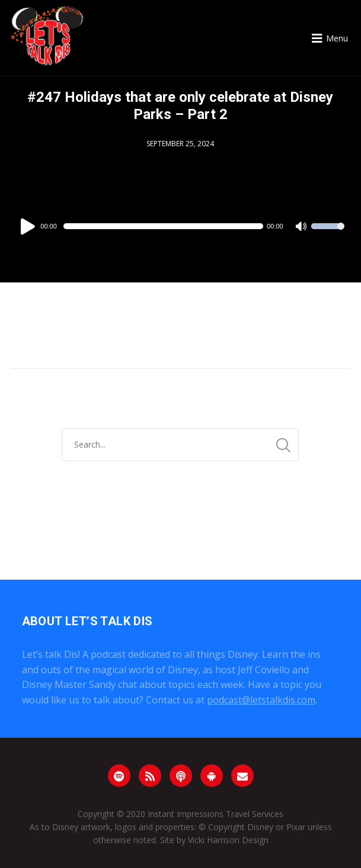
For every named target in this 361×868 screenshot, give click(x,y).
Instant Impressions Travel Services (215, 814)
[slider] (163, 226)
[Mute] (302, 227)
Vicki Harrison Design (228, 840)
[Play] (30, 226)
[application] (180, 226)
